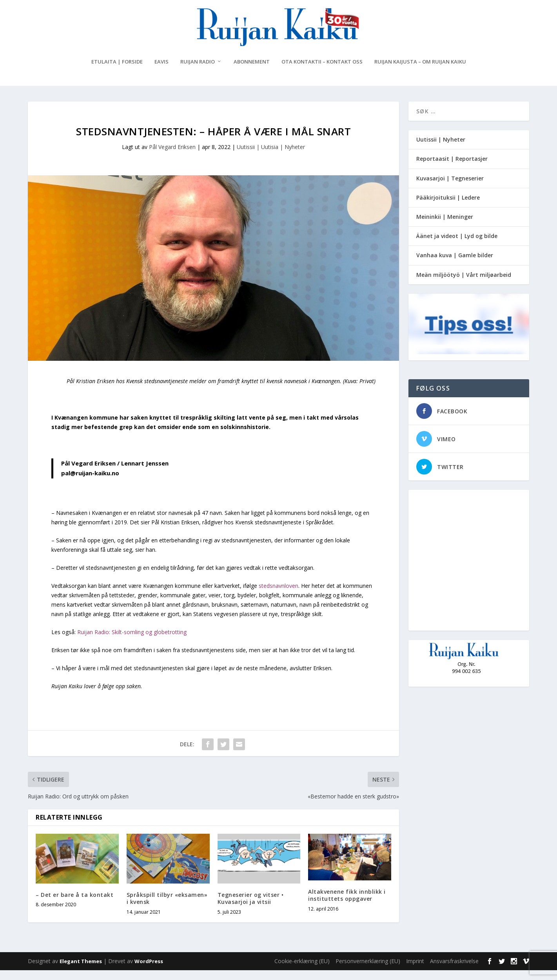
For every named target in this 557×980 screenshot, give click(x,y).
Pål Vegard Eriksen (172, 157)
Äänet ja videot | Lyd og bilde (457, 246)
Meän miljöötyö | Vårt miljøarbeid (464, 284)
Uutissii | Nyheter (441, 149)
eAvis (161, 72)
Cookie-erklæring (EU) (302, 971)
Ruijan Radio (198, 72)
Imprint (415, 971)
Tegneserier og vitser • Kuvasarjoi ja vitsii (251, 908)
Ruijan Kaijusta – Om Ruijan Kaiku (420, 72)
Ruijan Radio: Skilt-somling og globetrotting (132, 642)
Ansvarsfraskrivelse (454, 971)
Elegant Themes (81, 971)
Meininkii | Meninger (445, 226)
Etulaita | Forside (117, 72)
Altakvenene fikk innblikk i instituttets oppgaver (347, 905)
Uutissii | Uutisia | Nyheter (271, 157)
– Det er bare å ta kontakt (74, 905)
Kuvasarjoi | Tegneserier (450, 188)
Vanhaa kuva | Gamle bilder (455, 265)
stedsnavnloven (278, 595)
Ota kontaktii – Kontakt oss (322, 72)
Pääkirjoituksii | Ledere (448, 207)
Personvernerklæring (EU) (368, 971)
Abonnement (252, 72)
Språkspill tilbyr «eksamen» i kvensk (167, 908)
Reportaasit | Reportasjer (452, 168)
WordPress (149, 971)
